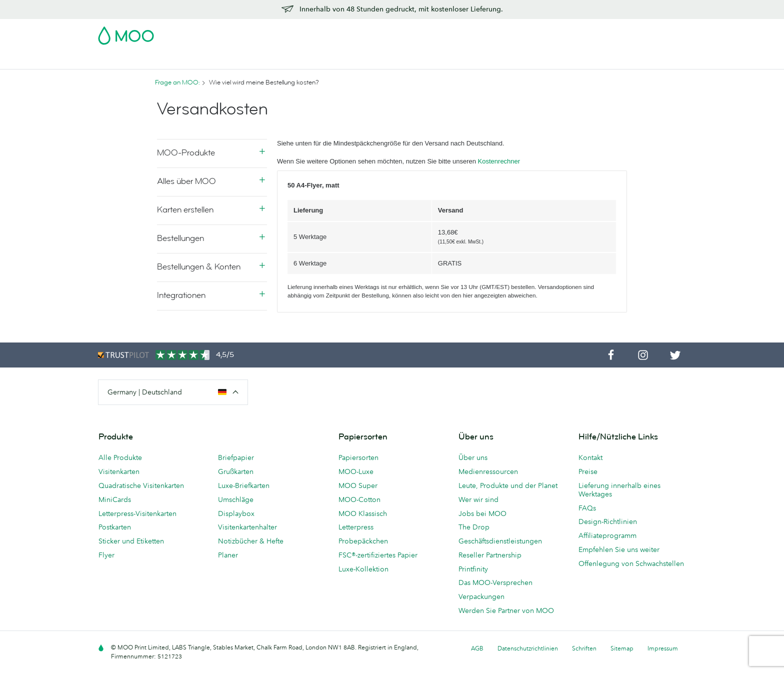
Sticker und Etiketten (131, 541)
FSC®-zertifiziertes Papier (378, 555)
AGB (477, 648)
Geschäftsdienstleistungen (447, 60)
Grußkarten (236, 471)
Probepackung (483, 32)
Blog (511, 60)
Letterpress (356, 527)
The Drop (474, 527)
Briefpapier (236, 457)
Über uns (473, 457)
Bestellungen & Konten (199, 267)
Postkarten (172, 60)
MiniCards (115, 499)
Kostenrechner (499, 161)
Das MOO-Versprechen (495, 582)
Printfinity (473, 569)
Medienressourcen (488, 471)
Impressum (663, 648)
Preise (588, 471)
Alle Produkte (120, 457)
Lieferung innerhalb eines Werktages (619, 490)
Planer (228, 555)
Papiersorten (358, 457)
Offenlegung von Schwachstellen (631, 563)
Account (530, 32)
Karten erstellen (185, 210)
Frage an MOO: (177, 82)
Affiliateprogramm (607, 535)
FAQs (587, 508)
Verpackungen (481, 596)
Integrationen (181, 295)
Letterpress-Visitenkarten (137, 513)
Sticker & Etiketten (233, 60)
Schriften (584, 648)
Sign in (564, 32)
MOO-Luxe (356, 471)
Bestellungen (180, 238)
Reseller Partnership (490, 555)
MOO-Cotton (359, 499)
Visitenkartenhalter (247, 527)
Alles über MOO (186, 181)
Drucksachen (326, 60)
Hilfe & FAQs (552, 60)
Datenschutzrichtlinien (528, 648)
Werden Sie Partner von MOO (506, 610)
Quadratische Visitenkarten (141, 485)
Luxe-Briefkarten (244, 485)
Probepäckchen (363, 541)
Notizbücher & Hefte (251, 541)
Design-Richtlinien (608, 521)
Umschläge (236, 499)
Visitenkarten (120, 60)
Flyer (283, 60)
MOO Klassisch (363, 513)
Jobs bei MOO (482, 513)
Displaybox (236, 513)
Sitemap (622, 648)
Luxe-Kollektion (363, 569)
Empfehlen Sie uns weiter (619, 549)
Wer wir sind (478, 499)
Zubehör (375, 60)
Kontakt (590, 457)
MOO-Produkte (186, 153)
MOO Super (358, 485)
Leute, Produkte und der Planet (508, 485)
